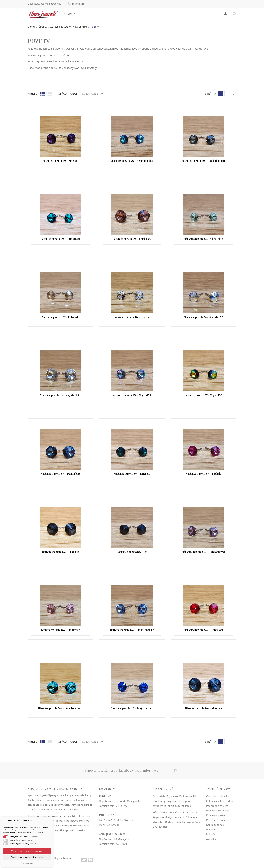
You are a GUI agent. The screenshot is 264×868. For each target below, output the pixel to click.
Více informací (27, 863)
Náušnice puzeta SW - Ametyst (60, 161)
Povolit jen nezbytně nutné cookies (27, 857)
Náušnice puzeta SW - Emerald (132, 474)
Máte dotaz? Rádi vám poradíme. (44, 4)
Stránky (211, 94)
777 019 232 (122, 844)
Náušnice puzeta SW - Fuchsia (203, 474)
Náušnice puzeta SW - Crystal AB (203, 317)
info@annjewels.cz (124, 839)
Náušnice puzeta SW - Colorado (60, 317)
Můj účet (211, 834)
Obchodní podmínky (218, 796)
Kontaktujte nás (215, 825)
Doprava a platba (216, 815)
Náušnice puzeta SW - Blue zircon (60, 239)
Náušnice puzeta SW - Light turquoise (60, 708)
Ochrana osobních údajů (220, 801)
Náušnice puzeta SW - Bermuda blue (132, 161)
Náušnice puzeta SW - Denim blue (60, 474)
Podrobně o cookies (217, 806)
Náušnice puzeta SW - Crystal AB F (60, 395)
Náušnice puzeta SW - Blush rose (132, 239)
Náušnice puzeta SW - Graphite (60, 552)
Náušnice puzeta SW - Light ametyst (203, 552)
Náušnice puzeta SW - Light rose (60, 630)
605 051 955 (76, 4)
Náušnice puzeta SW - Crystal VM (203, 395)
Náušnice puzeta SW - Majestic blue (132, 708)
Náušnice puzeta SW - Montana (203, 708)
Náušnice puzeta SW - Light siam (203, 630)
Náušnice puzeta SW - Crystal (132, 317)
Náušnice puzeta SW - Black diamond (203, 161)
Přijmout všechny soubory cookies (27, 851)
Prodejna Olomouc (217, 820)
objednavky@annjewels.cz (128, 801)
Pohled (32, 94)
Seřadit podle (68, 94)
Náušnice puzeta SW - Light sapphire (132, 630)
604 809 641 (113, 825)
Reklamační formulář (218, 810)
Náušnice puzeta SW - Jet (132, 552)
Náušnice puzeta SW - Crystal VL (132, 395)
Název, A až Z (93, 94)
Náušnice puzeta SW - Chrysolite (203, 239)
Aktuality (211, 839)
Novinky (69, 14)
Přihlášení (212, 829)
